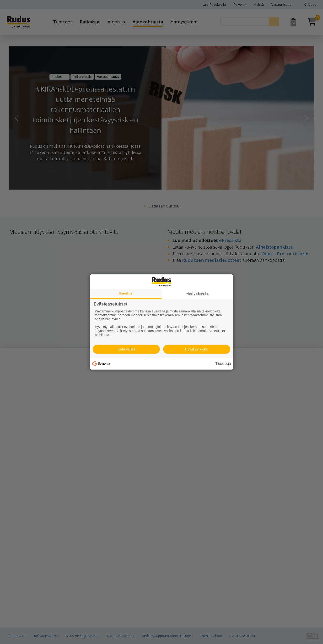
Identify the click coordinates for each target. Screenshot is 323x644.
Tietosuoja (223, 364)
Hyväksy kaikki (197, 349)
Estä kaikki (126, 349)
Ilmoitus (126, 293)
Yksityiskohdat (197, 294)
